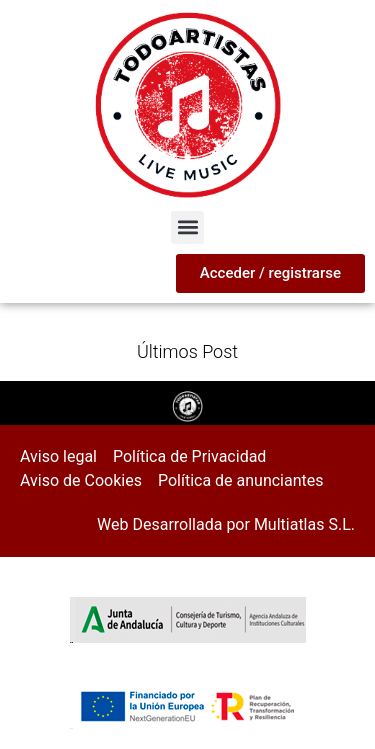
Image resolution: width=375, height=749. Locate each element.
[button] (187, 227)
